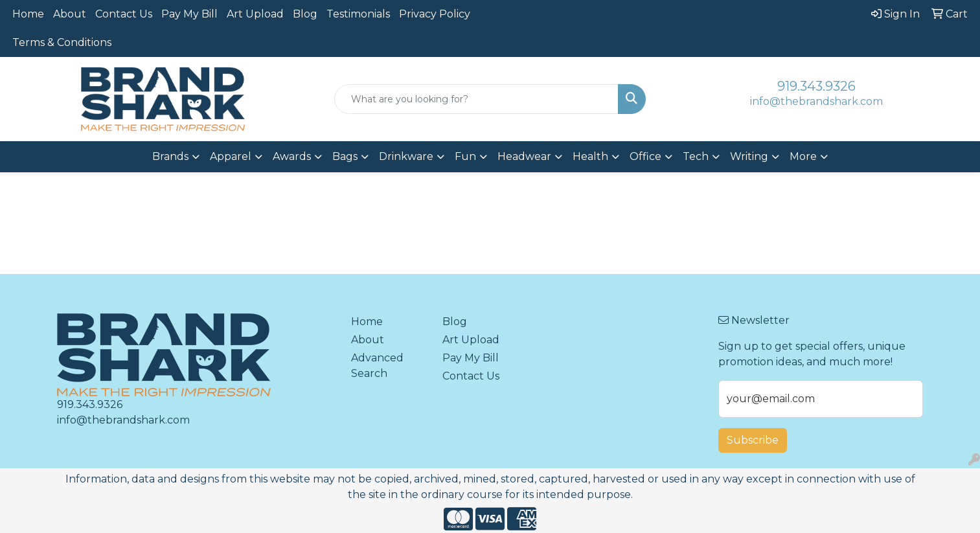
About (70, 14)
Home (28, 14)
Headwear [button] (524, 156)
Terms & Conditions (62, 42)
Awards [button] (292, 156)
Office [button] (645, 156)
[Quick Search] (476, 99)
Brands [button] (170, 156)
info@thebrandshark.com (816, 101)
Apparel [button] (231, 156)
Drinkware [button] (406, 156)
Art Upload (255, 14)
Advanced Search (377, 366)
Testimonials (358, 14)
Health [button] (590, 156)
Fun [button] (465, 156)
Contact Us (124, 14)
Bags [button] (345, 156)
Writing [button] (749, 156)
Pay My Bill (189, 14)
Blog (305, 14)
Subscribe (753, 440)
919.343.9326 (816, 86)
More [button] (803, 156)
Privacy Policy (435, 14)
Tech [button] (696, 156)
